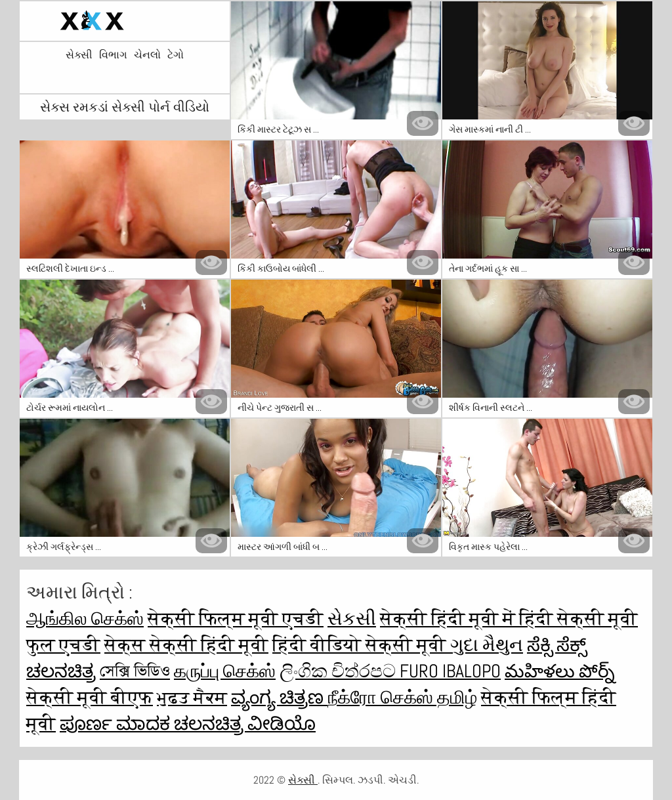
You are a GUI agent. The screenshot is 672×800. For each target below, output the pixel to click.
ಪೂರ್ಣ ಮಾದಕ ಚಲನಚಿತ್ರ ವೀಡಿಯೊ (188, 724)
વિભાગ (113, 55)
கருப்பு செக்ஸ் (225, 671)
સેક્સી (79, 55)
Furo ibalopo (450, 671)
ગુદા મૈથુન (487, 645)
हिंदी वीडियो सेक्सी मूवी (361, 645)
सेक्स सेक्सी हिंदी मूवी (186, 645)
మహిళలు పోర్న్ (560, 671)
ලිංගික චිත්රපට (340, 671)
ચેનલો (147, 55)
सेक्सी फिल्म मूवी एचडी (236, 619)
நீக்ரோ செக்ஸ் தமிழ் (402, 697)
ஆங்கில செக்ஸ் (85, 619)
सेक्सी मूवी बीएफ (90, 697)
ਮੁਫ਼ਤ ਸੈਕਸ (192, 697)
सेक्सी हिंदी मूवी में (450, 619)
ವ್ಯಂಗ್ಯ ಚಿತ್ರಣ (279, 697)
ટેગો (176, 55)
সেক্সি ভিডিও (135, 671)
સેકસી (352, 619)
